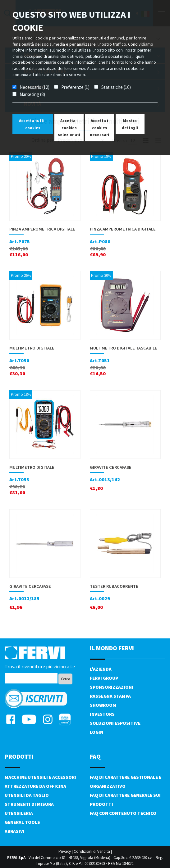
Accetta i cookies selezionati (69, 128)
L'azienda (101, 669)
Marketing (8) (32, 94)
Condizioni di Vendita (92, 851)
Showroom (103, 705)
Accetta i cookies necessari (99, 128)
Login (96, 732)
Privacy (65, 851)
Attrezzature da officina (35, 786)
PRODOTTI (19, 756)
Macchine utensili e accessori (40, 777)
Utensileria (19, 813)
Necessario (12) (34, 87)
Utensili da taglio (27, 795)
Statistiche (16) (116, 87)
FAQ (95, 756)
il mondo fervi (112, 648)
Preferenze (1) (75, 87)
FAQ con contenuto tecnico (123, 813)
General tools (22, 822)
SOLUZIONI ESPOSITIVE (115, 723)
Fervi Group (104, 678)
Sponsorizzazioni (112, 687)
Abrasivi (15, 831)
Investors (102, 714)
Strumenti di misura (29, 804)
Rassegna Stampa (110, 696)
